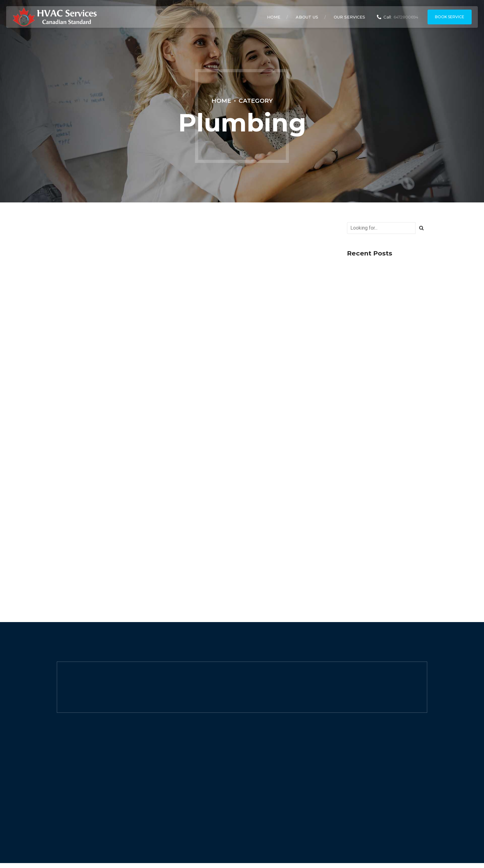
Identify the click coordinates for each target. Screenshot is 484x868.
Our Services (349, 17)
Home (274, 17)
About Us (307, 17)
